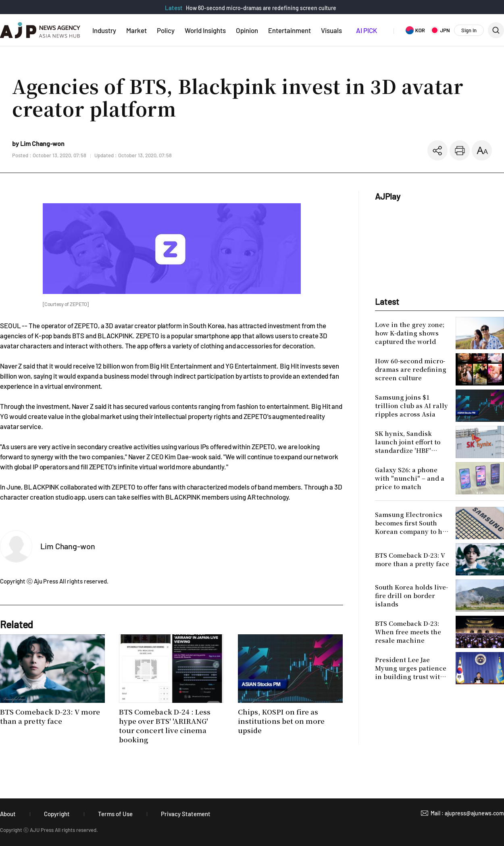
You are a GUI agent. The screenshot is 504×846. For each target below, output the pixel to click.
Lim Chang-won (68, 546)
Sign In (469, 30)
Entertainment (289, 30)
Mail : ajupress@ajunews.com (467, 813)
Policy (166, 30)
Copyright (57, 814)
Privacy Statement (186, 814)
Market (136, 30)
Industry (104, 30)
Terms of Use (115, 814)
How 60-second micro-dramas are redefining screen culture (261, 8)
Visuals (331, 30)
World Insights (205, 30)
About (8, 814)
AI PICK (367, 30)
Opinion (247, 30)
